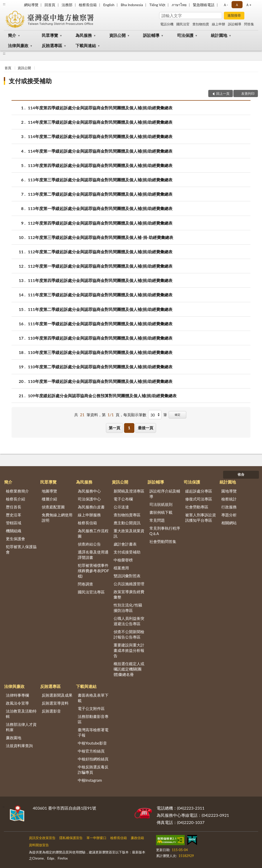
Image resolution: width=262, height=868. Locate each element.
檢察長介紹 (15, 499)
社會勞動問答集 (163, 541)
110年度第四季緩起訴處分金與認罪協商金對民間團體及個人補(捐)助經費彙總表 (100, 338)
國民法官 (183, 24)
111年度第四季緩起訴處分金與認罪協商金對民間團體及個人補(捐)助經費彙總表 (100, 280)
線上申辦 (219, 24)
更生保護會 (15, 539)
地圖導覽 (49, 491)
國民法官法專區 (91, 592)
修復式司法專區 (199, 499)
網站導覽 (31, 5)
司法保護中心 (89, 499)
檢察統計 (229, 499)
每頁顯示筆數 (135, 415)
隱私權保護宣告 (71, 838)
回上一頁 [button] (223, 93)
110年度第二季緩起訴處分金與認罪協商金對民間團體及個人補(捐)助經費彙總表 (100, 367)
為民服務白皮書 (91, 507)
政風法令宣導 (17, 703)
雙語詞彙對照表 (127, 576)
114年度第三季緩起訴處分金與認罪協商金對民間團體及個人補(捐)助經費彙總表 (100, 122)
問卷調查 (85, 584)
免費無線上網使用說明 (57, 517)
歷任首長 (14, 507)
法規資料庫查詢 (19, 746)
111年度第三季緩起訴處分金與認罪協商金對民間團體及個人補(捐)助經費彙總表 (100, 295)
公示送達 (121, 507)
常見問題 (157, 520)
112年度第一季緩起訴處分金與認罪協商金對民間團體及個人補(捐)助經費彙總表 (100, 266)
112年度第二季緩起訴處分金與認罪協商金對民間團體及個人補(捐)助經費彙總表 (100, 252)
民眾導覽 (50, 35)
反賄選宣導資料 (55, 703)
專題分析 (229, 515)
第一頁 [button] (114, 428)
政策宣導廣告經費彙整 (129, 594)
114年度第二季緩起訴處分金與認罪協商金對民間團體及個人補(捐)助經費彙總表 (100, 136)
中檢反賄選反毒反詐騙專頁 (93, 770)
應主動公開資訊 (127, 523)
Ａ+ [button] (248, 5)
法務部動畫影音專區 (93, 719)
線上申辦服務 (89, 515)
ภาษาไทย (179, 5)
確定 (178, 415)
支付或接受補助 (30, 81)
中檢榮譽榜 (123, 560)
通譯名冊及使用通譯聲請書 (93, 555)
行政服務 (229, 507)
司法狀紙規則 (161, 504)
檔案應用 (121, 568)
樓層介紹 (49, 499)
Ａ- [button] (226, 5)
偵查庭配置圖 (53, 507)
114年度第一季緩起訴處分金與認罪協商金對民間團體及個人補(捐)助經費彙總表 (100, 151)
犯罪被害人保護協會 (21, 549)
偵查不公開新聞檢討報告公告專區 (129, 634)
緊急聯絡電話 (204, 5)
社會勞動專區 (197, 507)
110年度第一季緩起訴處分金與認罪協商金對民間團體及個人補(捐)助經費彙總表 (100, 381)
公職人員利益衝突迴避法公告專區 (129, 621)
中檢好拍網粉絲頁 (93, 759)
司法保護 (185, 35)
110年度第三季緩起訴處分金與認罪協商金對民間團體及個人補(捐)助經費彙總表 (100, 352)
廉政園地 (14, 738)
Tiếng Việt (157, 5)
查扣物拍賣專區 (127, 515)
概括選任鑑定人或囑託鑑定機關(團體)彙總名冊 (129, 669)
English (109, 5)
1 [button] (129, 428)
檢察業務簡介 (17, 491)
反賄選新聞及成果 (57, 695)
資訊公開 (117, 35)
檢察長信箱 (88, 5)
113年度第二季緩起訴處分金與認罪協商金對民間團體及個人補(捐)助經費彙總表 (100, 194)
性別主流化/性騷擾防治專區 (128, 608)
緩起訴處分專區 (199, 491)
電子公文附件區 (91, 708)
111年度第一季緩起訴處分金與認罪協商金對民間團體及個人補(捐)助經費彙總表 (100, 324)
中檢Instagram (90, 780)
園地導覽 (229, 491)
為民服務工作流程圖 (93, 533)
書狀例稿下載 (161, 512)
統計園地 (219, 35)
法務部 (67, 5)
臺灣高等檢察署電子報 (93, 732)
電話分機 (167, 24)
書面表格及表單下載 (93, 698)
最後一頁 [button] (146, 428)
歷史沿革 (14, 515)
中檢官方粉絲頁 (91, 751)
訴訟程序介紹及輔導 (165, 494)
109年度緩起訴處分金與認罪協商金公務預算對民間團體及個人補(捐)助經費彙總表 (102, 396)
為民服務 (84, 35)
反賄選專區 (52, 45)
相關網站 (229, 523)
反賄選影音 (51, 711)
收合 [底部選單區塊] (241, 474)
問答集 (249, 24)
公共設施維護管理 (129, 584)
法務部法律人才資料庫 (21, 727)
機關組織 (14, 531)
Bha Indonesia (132, 5)
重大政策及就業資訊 (129, 533)
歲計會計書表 (125, 544)
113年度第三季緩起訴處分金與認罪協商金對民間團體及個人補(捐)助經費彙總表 (100, 180)
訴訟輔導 (235, 24)
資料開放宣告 (39, 845)
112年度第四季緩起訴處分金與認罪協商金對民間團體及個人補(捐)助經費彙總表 (100, 223)
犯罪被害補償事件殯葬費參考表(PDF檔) (94, 571)
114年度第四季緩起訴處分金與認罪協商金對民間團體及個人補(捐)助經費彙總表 (100, 108)
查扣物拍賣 (201, 24)
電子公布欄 (123, 499)
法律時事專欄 (17, 695)
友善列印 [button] (248, 93)
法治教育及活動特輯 (21, 714)
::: (4, 4)
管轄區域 (14, 523)
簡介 (12, 35)
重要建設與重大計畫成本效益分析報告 (129, 650)
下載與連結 (86, 45)
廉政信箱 (137, 838)
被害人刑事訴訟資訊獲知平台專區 (201, 517)
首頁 (8, 68)
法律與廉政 (18, 45)
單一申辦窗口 (96, 838)
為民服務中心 (89, 491)
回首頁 (50, 5)
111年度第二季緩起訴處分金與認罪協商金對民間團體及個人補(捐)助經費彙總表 (100, 309)
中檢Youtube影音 (92, 743)
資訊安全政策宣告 (42, 838)
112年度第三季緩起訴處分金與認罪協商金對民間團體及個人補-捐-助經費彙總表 (101, 237)
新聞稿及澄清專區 (129, 491)
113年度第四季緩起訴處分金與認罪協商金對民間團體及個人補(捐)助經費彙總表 (100, 165)
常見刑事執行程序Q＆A (165, 531)
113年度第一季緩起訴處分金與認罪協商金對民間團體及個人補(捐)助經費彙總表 (100, 208)
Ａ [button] (237, 5)
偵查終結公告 (89, 544)
